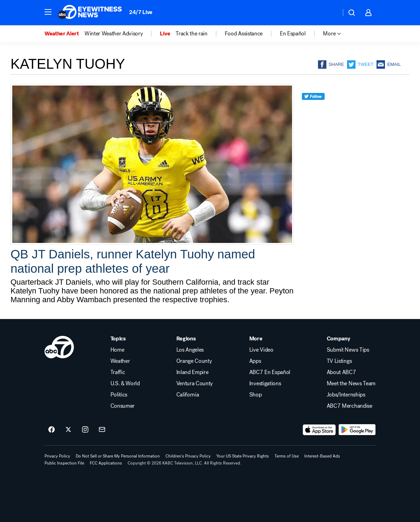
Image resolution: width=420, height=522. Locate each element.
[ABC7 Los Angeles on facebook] (52, 430)
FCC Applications (106, 463)
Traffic (118, 372)
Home (117, 350)
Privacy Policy (57, 456)
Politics (119, 395)
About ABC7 (341, 372)
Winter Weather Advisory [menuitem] (114, 34)
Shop (256, 395)
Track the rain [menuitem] (192, 34)
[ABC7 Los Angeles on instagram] (85, 430)
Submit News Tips (348, 350)
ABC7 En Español (270, 372)
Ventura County (195, 384)
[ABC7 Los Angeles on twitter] (68, 430)
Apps (255, 361)
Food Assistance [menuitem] (244, 34)
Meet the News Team (351, 384)
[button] (48, 12)
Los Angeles (190, 350)
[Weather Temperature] (330, 13)
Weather (120, 361)
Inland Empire (192, 372)
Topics (118, 339)
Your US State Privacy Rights (243, 456)
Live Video (261, 350)
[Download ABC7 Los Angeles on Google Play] (357, 430)
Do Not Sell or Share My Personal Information (118, 456)
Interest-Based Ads (322, 456)
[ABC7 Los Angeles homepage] (90, 13)
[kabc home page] (59, 347)
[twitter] (313, 109)
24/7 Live (141, 12)
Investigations (265, 384)
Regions (186, 339)
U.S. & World (125, 384)
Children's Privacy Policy (188, 456)
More (256, 339)
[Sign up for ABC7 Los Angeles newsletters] (102, 430)
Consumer (123, 406)
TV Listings (339, 361)
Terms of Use (287, 456)
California (188, 395)
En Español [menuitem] (293, 34)
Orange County (194, 361)
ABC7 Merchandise (350, 406)
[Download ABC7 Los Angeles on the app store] (319, 430)
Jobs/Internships (346, 395)
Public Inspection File (64, 463)
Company (338, 339)
